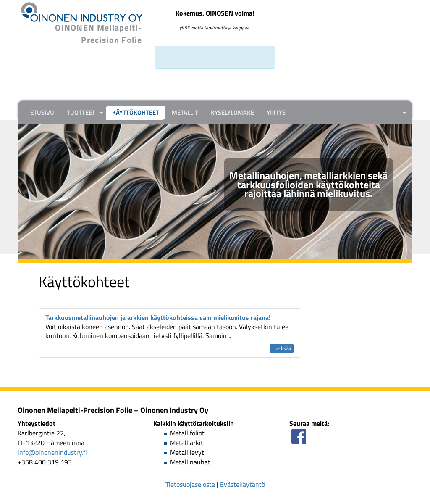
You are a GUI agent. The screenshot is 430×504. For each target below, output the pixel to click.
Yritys (276, 112)
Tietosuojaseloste (190, 484)
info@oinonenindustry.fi (52, 452)
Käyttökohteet (136, 112)
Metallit (185, 112)
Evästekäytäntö (243, 484)
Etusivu (42, 112)
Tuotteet (81, 112)
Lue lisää (282, 348)
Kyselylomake (232, 112)
